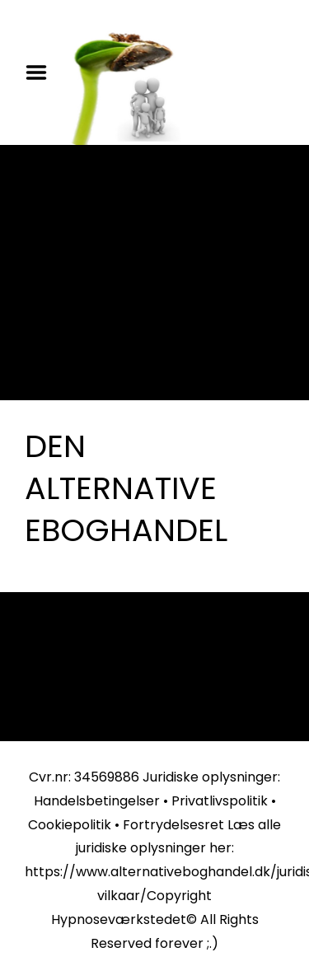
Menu (42, 72)
